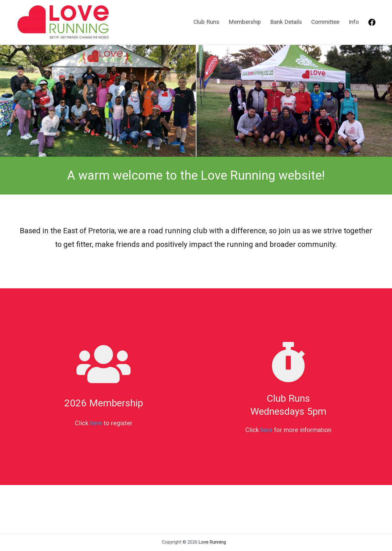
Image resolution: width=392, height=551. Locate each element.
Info (354, 22)
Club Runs (206, 22)
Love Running (212, 542)
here (96, 423)
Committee (325, 22)
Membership (245, 22)
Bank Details (286, 22)
